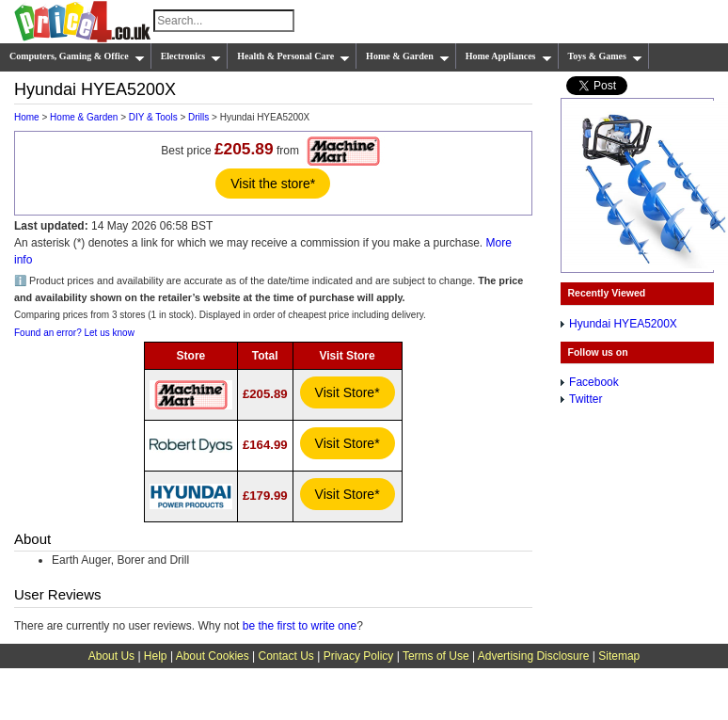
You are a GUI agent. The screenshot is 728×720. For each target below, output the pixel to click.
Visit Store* (348, 392)
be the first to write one (300, 626)
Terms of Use (436, 656)
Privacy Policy (359, 656)
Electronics (191, 56)
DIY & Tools (153, 117)
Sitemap (619, 656)
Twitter (586, 399)
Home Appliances (509, 56)
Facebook (594, 382)
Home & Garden (408, 56)
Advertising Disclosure (534, 656)
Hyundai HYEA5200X (623, 324)
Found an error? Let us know (74, 333)
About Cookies (213, 656)
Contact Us (286, 656)
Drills (198, 117)
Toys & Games (605, 56)
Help (156, 656)
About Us (111, 656)
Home (27, 117)
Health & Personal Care (293, 56)
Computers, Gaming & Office (77, 56)
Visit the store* (273, 184)
